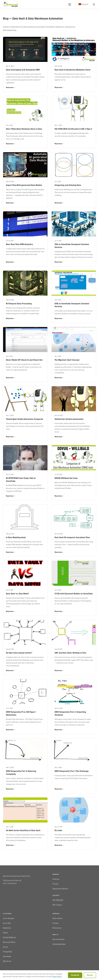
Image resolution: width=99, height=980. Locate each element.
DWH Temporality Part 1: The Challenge (72, 771)
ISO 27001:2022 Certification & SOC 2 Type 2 (73, 129)
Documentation (58, 939)
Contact (56, 923)
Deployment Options (60, 889)
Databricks (7, 928)
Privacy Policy (57, 976)
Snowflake (7, 956)
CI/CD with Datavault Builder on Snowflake (74, 594)
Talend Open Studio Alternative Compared (24, 419)
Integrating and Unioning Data (68, 185)
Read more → (11, 87)
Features (56, 879)
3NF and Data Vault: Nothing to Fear (70, 653)
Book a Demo (58, 918)
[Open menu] (70, 4)
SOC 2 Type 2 (57, 905)
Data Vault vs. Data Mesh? (17, 594)
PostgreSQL (8, 952)
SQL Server (7, 961)
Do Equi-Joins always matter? (19, 653)
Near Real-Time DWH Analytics (19, 244)
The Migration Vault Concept (67, 360)
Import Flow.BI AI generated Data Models (24, 185)
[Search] (94, 4)
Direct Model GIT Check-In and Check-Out (24, 360)
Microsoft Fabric (9, 942)
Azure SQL (7, 923)
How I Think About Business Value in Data (24, 129)
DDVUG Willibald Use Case (66, 478)
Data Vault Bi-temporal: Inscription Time (72, 537)
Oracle (5, 947)
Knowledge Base (59, 944)
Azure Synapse (9, 918)
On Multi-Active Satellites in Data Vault (23, 830)
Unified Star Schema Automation (69, 419)
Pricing (55, 884)
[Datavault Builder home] (10, 4)
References (57, 928)
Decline (90, 975)
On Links (58, 830)
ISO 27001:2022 (58, 900)
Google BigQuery (9, 937)
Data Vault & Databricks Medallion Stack (73, 70)
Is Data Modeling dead (16, 537)
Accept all (75, 975)
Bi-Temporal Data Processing (19, 304)
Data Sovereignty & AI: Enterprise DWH (23, 70)
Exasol (5, 933)
